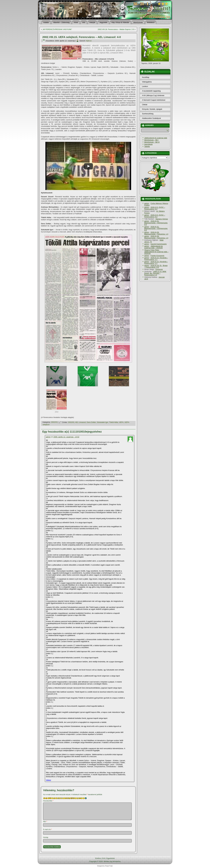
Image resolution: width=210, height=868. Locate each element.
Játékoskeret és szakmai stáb (156, 138)
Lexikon (145, 86)
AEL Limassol (80, 422)
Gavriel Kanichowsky (159, 244)
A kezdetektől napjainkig (151, 91)
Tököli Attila (113, 422)
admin (48, 437)
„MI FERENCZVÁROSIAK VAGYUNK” (57, 29)
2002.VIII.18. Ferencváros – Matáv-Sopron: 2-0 (116, 29)
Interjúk (92, 22)
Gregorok (159, 269)
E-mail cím (47, 829)
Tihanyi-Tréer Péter (152, 250)
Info (84, 22)
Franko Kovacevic (157, 256)
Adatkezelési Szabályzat (151, 118)
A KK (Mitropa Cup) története (153, 95)
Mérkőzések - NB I (151, 140)
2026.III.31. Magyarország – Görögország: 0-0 (156, 223)
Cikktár (145, 105)
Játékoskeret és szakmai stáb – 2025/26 (153, 247)
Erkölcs (98, 858)
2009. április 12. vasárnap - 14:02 (66, 437)
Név (45, 822)
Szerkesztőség (148, 114)
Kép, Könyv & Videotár (120, 22)
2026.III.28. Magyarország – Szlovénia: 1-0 (156, 233)
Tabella (147, 146)
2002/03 (54, 422)
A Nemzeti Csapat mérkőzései (154, 100)
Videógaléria (147, 82)
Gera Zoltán (91, 422)
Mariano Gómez (162, 219)
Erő (104, 858)
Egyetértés (111, 858)
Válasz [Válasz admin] (48, 780)
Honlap (46, 837)
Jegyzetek (103, 22)
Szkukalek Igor (103, 422)
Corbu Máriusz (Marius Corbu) (156, 204)
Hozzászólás (48, 801)
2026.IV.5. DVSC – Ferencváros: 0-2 (155, 208)
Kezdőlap (146, 77)
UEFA (121, 422)
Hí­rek (76, 22)
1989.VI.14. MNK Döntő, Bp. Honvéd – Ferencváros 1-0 (155, 273)
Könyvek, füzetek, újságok (152, 109)
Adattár (46, 22)
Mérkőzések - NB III (152, 142)
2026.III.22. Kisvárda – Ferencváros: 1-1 (156, 259)
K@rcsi (89, 41)
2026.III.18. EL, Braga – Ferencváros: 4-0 (156, 266)
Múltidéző (151, 22)
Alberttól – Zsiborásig (61, 22)
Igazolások (148, 144)
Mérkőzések (138, 22)
